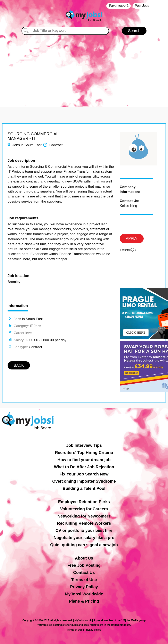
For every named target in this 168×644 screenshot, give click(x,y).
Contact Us (84, 572)
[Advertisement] (84, 68)
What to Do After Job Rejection (84, 467)
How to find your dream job (84, 460)
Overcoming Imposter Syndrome (84, 481)
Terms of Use (84, 580)
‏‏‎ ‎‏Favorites (119, 6)
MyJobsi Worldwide (84, 594)
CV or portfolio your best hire (84, 530)
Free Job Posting (84, 565)
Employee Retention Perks (84, 502)
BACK (19, 365)
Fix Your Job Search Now (84, 474)
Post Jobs (142, 6)
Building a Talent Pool (84, 488)
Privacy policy (93, 630)
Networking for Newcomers (84, 516)
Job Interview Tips (84, 445)
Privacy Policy (84, 587)
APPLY (132, 238)
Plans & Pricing (84, 601)
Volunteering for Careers (84, 509)
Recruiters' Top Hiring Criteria (84, 453)
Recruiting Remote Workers (84, 523)
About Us (84, 558)
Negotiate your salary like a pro (84, 538)
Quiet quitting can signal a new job (84, 545)
